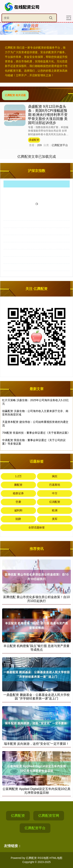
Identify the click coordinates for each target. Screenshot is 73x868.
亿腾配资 (18, 816)
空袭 (18, 502)
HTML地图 (56, 858)
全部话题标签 (37, 527)
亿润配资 (55, 502)
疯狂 (55, 476)
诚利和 (18, 510)
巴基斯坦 (55, 485)
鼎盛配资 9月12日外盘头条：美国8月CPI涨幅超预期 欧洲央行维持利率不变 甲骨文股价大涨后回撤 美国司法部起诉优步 (48, 115)
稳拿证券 (18, 493)
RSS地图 (43, 858)
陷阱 (18, 519)
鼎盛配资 (34, 140)
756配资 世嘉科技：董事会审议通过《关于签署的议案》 (36, 433)
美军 (55, 519)
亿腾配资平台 (35, 828)
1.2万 (18, 476)
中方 (55, 493)
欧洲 (55, 510)
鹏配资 (18, 485)
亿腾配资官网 (49, 816)
